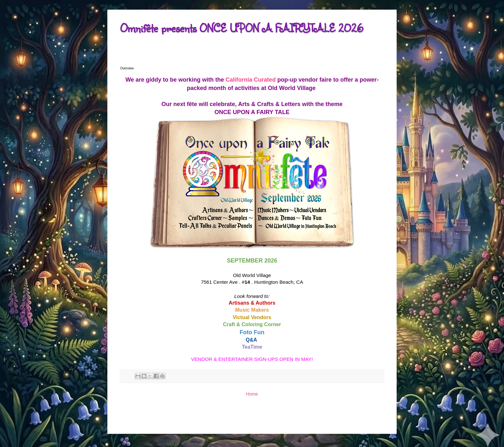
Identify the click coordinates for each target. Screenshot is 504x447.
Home (252, 394)
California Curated (251, 80)
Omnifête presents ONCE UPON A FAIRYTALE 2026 (242, 28)
